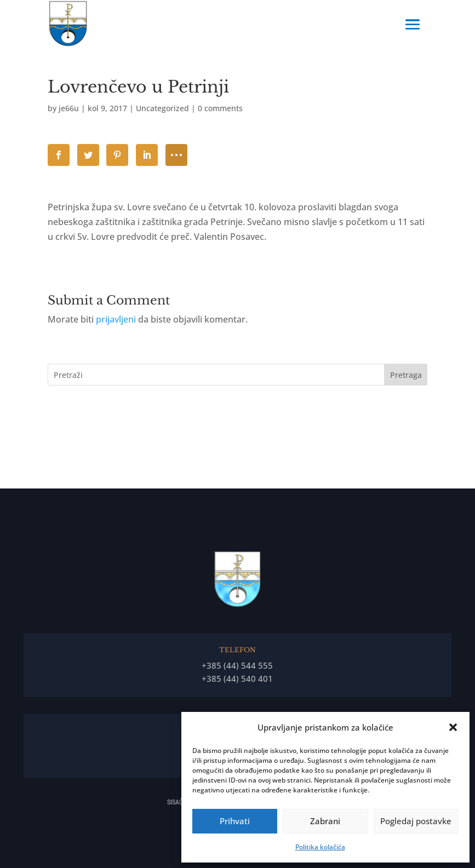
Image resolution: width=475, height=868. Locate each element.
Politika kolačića (320, 847)
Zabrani (325, 821)
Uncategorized (162, 108)
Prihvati (235, 821)
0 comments (220, 108)
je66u (69, 108)
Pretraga (406, 375)
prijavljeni (116, 319)
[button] (453, 727)
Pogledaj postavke (416, 821)
